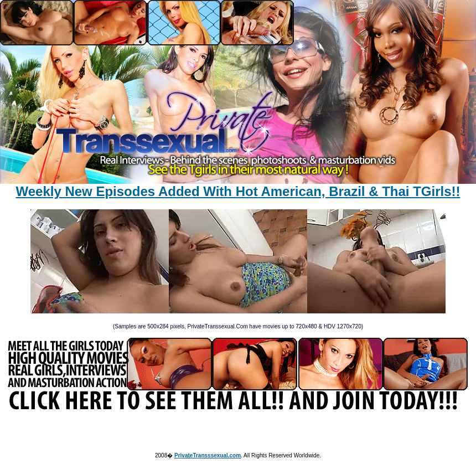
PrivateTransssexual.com (208, 455)
